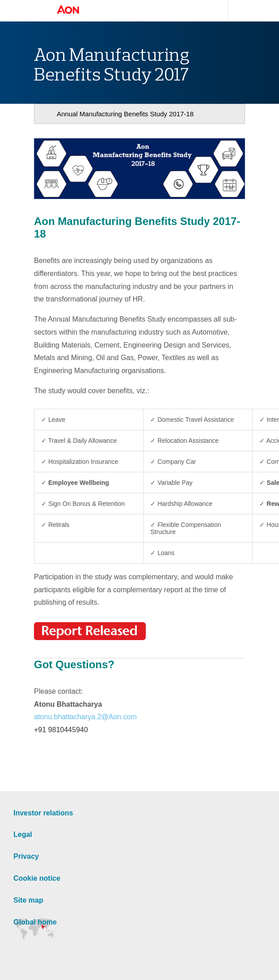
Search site (237, 11)
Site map (28, 900)
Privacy (26, 856)
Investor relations (43, 813)
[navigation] (139, 114)
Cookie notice (37, 878)
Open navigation (39, 11)
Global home (35, 922)
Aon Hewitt (77, 10)
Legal (23, 834)
